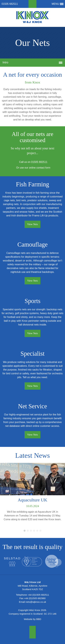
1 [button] (25, 531)
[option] (32, 493)
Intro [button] (34, 63)
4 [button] (34, 531)
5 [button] (37, 531)
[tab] (32, 63)
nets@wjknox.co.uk (36, 602)
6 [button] (40, 531)
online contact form (40, 168)
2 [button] (28, 531)
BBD (39, 619)
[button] (32, 4)
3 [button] (31, 531)
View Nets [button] (32, 224)
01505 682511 (10, 4)
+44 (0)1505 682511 (38, 595)
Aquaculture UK (32, 500)
